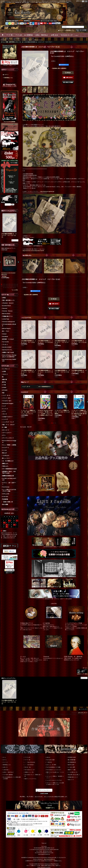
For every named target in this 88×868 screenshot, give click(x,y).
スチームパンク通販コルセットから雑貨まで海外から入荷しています (55, 784)
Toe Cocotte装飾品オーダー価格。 (54, 767)
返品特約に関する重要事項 (59, 68)
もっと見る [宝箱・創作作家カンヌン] (15, 290)
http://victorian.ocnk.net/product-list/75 (33, 251)
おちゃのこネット (83, 713)
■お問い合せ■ (71, 765)
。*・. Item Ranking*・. (30, 765)
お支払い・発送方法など (8, 772)
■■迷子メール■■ (72, 770)
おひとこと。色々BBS (51, 765)
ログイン (61, 30)
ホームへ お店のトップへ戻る (82, 671)
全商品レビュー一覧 (29, 772)
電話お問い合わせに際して (74, 775)
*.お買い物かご (6, 770)
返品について (71, 780)
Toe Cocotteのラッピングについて (54, 770)
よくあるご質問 (71, 767)
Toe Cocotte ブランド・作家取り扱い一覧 (33, 775)
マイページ (5, 762)
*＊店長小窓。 (49, 762)
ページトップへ (84, 709)
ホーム (4, 757)
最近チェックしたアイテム (30, 779)
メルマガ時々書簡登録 (8, 775)
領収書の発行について (73, 777)
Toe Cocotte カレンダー (30, 770)
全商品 (4, 298)
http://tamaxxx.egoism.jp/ (47, 191)
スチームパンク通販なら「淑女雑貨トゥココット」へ (55, 777)
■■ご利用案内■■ (72, 760)
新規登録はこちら (70, 30)
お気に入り (5, 767)
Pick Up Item (28, 767)
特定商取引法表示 (72, 757)
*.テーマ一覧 (27, 760)
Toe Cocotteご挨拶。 (51, 760)
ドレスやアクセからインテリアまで (54, 780)
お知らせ (48, 757)
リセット (16, 240)
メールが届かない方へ (73, 772)
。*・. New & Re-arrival (30, 762)
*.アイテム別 (27, 757)
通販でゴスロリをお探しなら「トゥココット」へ (55, 773)
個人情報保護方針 (72, 762)
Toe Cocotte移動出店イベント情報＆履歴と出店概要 (12, 778)
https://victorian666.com (49, 859)
